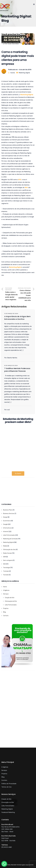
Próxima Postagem (24, 295)
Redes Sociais (7, 553)
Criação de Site (10, 598)
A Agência (6, 590)
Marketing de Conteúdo (10, 539)
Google (5, 524)
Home (5, 587)
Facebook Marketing (8, 812)
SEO (4, 564)
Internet (6, 532)
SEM (4, 557)
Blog (5, 612)
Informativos (7, 528)
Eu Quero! (18, 473)
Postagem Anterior (12, 294)
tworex (13, 73)
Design (5, 517)
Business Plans (8, 510)
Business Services (9, 514)
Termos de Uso (6, 787)
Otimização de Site (11, 601)
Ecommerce (7, 521)
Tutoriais (6, 571)
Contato (6, 616)
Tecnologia (7, 568)
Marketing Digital (24, 73)
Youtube (6, 575)
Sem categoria (8, 560)
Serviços (6, 594)
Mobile (5, 546)
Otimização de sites (9, 550)
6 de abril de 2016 (25, 70)
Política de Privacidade (9, 784)
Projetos (6, 608)
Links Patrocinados (9, 535)
